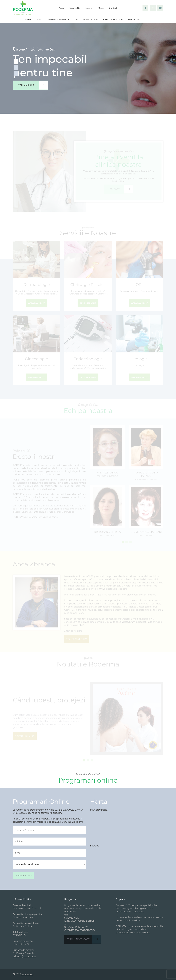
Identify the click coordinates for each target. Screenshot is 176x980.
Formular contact (84, 939)
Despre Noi (75, 8)
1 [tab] (16, 61)
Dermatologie (32, 19)
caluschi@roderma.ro (24, 956)
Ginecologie (91, 19)
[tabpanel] (88, 68)
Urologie (134, 19)
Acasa (62, 8)
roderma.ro (27, 974)
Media (101, 8)
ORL (76, 19)
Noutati (89, 8)
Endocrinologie (113, 19)
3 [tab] (16, 74)
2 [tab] (16, 67)
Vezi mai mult (33, 85)
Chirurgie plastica (57, 19)
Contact (113, 8)
